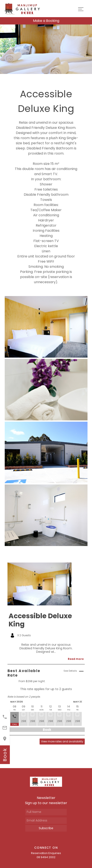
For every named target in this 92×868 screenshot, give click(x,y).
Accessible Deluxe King (40, 620)
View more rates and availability (62, 741)
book (5, 755)
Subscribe (46, 828)
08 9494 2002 (46, 857)
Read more (76, 659)
